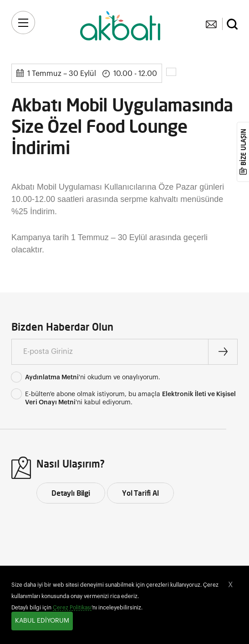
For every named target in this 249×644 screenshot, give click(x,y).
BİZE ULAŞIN (243, 148)
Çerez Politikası (72, 608)
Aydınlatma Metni (52, 377)
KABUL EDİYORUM (42, 621)
